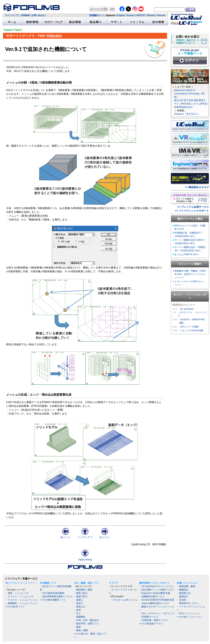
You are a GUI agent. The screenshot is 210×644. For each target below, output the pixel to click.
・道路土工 (80, 607)
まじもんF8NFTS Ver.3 (186, 254)
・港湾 (77, 610)
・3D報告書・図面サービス (153, 620)
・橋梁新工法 (184, 593)
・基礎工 (78, 600)
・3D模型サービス (149, 617)
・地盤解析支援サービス (152, 596)
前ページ (66, 536)
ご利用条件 (25, 15)
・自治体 (181, 600)
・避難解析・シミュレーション (22, 603)
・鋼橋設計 (183, 590)
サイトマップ (11, 15)
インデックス (85, 536)
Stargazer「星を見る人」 (187, 114)
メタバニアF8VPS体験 (192, 330)
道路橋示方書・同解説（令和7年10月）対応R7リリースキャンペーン (190, 274)
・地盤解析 (80, 617)
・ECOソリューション (189, 613)
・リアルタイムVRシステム (123, 600)
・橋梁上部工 (81, 593)
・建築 (77, 627)
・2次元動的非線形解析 (52, 593)
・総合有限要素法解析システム (56, 596)
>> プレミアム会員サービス (193, 207)
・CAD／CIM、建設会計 (86, 620)
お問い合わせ (38, 15)
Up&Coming (85, 560)
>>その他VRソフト (15, 607)
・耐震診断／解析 (186, 586)
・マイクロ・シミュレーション (22, 600)
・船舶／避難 (81, 630)
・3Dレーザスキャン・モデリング (157, 613)
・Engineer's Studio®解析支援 (155, 593)
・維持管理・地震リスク (87, 623)
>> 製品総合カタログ (197, 187)
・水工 (77, 613)
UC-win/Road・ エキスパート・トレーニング (192, 312)
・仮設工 (78, 603)
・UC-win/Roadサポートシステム (156, 586)
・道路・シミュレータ (17, 593)
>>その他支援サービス (151, 623)
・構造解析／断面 (83, 590)
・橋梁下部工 (81, 596)
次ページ (104, 536)
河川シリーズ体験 (189, 327)
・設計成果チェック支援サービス (157, 590)
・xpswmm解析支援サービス (154, 603)
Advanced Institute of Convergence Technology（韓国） (189, 94)
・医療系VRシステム (188, 603)
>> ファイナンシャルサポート (192, 211)
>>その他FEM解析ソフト (53, 600)
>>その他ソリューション (190, 617)
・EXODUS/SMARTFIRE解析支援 (156, 600)
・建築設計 (183, 596)
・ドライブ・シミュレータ (19, 596)
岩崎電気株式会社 (183, 107)
